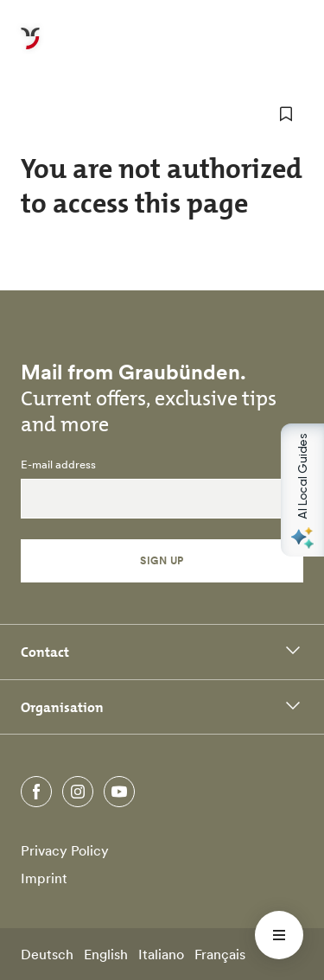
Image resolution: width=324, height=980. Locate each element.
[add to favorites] (286, 114)
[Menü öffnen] (279, 935)
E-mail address (58, 465)
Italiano (161, 954)
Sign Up (162, 560)
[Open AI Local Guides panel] (302, 490)
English (106, 954)
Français (220, 954)
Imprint (44, 878)
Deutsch (47, 954)
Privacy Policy (65, 850)
